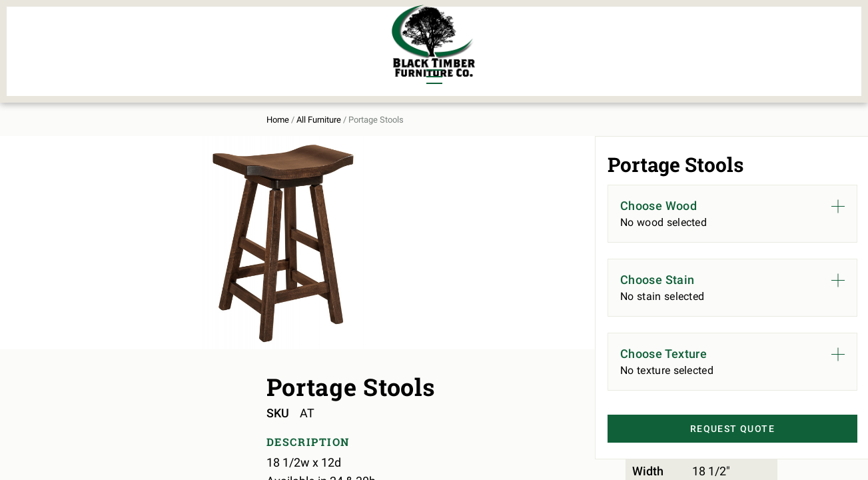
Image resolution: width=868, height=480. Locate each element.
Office (180, 57)
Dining (117, 35)
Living (116, 57)
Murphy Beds (272, 35)
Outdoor (260, 57)
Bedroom (187, 35)
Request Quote (712, 426)
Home (110, 108)
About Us (662, 44)
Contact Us (739, 44)
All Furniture (576, 44)
